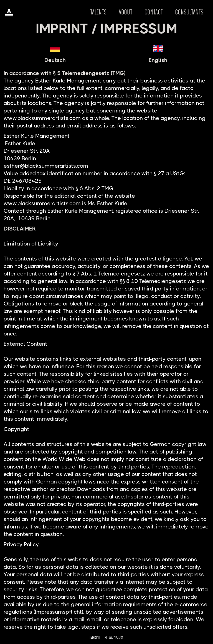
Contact (154, 12)
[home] (9, 12)
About (125, 12)
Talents (98, 12)
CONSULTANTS (189, 12)
